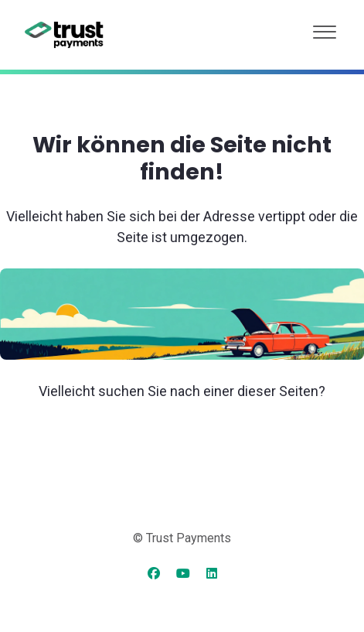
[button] (325, 28)
